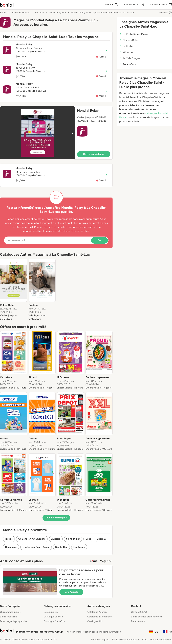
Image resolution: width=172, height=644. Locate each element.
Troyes (9, 539)
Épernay (101, 539)
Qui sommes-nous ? (11, 612)
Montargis (79, 547)
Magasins (40, 13)
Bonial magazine (8, 617)
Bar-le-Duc (61, 547)
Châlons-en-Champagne (32, 539)
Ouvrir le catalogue (94, 154)
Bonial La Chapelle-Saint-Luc (15, 13)
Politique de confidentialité (126, 640)
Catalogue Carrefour (54, 621)
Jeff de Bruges (130, 58)
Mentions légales (100, 640)
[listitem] (14, 290)
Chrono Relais (129, 40)
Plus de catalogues (56, 518)
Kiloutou (126, 52)
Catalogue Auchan (97, 612)
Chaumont (11, 547)
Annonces (165, 13)
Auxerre (56, 539)
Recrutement (138, 621)
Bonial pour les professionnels (147, 617)
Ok (99, 240)
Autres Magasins (58, 13)
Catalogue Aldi (95, 621)
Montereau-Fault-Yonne (36, 547)
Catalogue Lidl (51, 612)
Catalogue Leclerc (53, 617)
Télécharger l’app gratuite (13, 621)
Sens (88, 539)
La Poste (126, 46)
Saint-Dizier (73, 539)
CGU (145, 640)
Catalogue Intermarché (100, 617)
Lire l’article (71, 592)
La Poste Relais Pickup (134, 34)
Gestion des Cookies (161, 640)
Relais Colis (128, 64)
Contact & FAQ (139, 612)
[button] (56, 133)
